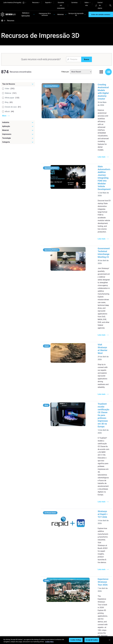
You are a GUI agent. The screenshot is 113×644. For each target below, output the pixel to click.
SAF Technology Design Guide (49, 559)
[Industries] (104, 536)
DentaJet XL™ (82, 550)
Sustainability (100, 605)
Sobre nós (87, 4)
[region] (56, 640)
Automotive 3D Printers (104, 546)
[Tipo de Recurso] (18, 85)
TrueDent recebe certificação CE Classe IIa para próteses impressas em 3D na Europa (93, 249)
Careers (98, 598)
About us (99, 588)
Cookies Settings (76, 640)
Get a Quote (82, 595)
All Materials (63, 598)
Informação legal (70, 627)
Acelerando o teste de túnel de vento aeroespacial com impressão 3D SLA (92, 463)
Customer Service (83, 605)
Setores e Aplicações (26, 15)
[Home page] (1, 22)
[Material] (18, 132)
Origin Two (81, 543)
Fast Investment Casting (47, 590)
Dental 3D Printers (102, 540)
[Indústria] (18, 124)
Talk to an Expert (83, 598)
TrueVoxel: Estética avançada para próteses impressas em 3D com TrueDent (92, 367)
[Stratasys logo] (9, 15)
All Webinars (45, 616)
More (4, 117)
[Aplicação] (18, 128)
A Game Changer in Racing (47, 596)
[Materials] (67, 585)
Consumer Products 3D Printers (104, 554)
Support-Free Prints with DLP (48, 565)
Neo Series (81, 546)
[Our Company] (104, 585)
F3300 (80, 540)
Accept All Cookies (92, 640)
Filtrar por (65, 73)
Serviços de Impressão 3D (76, 15)
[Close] (110, 640)
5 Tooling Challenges (66, 543)
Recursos (35, 3)
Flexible (62, 592)
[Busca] (87, 61)
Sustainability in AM (48, 601)
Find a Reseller (82, 592)
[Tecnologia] (18, 139)
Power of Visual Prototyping (46, 547)
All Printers (81, 556)
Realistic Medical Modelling (65, 559)
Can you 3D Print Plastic (65, 572)
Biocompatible (64, 595)
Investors (99, 608)
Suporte (48, 3)
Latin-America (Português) (15, 3)
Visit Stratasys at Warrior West (92, 215)
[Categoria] (18, 143)
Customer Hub (83, 601)
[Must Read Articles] (67, 538)
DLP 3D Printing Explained (65, 578)
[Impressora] (18, 136)
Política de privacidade (86, 627)
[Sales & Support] (86, 585)
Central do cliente (99, 5)
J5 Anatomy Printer (84, 553)
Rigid (61, 588)
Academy (99, 601)
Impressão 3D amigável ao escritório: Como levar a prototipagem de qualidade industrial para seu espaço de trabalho (91, 415)
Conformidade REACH (104, 627)
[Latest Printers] (86, 536)
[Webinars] (49, 585)
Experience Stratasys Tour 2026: (92, 328)
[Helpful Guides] (49, 536)
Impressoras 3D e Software (45, 15)
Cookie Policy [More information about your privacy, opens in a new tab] (49, 642)
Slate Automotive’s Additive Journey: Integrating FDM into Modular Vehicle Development (91, 128)
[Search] (110, 5)
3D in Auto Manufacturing (64, 565)
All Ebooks (44, 570)
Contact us (100, 592)
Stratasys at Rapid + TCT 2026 (92, 294)
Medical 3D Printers (102, 543)
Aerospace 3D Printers (103, 550)
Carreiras (74, 3)
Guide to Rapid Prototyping (64, 553)
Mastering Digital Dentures (47, 611)
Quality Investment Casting (47, 541)
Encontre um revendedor (61, 5)
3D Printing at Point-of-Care (49, 605)
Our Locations (101, 595)
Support (80, 588)
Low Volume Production (63, 547)
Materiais (61, 15)
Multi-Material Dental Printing (48, 553)
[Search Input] (74, 61)
